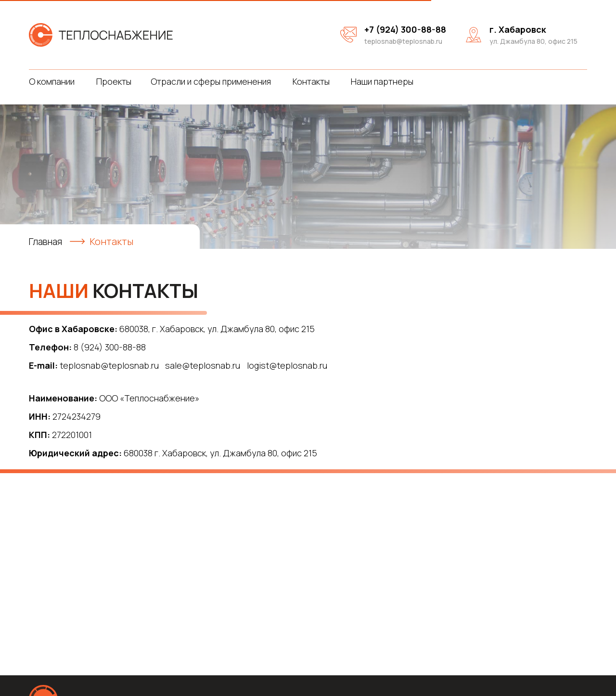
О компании (52, 81)
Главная (47, 241)
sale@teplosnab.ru (203, 365)
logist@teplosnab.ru (287, 365)
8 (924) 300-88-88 (110, 347)
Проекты (114, 81)
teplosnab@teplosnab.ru (403, 41)
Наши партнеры (382, 81)
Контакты (311, 81)
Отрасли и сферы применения (211, 81)
